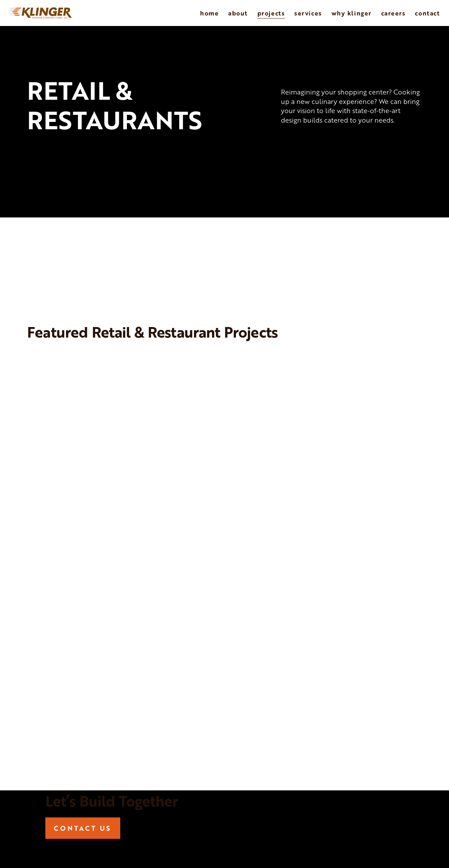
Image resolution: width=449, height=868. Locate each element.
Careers (393, 13)
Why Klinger (352, 13)
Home (209, 13)
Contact (427, 13)
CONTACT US (83, 828)
